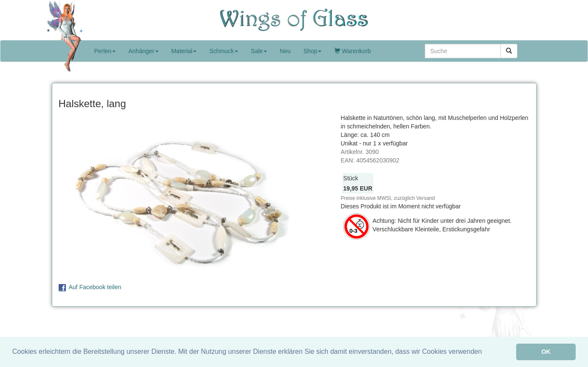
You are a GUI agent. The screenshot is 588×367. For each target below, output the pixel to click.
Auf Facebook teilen (95, 287)
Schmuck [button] (224, 51)
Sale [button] (259, 51)
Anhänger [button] (143, 51)
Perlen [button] (105, 51)
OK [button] (546, 352)
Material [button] (184, 51)
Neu (285, 51)
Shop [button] (313, 51)
